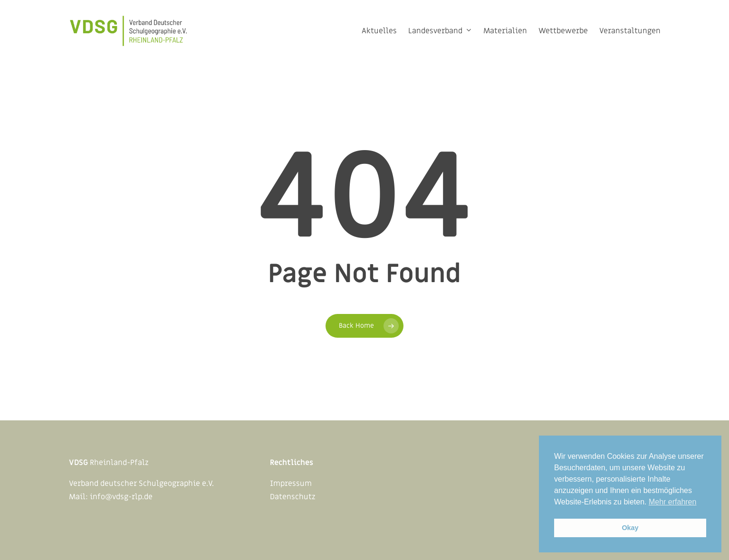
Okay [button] (630, 528)
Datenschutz (293, 497)
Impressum (291, 484)
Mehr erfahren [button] (673, 502)
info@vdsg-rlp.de (121, 497)
